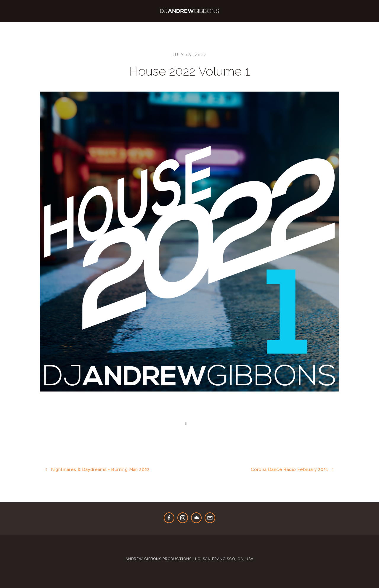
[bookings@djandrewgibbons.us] (210, 518)
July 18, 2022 (190, 55)
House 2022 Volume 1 (190, 71)
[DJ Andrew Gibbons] (196, 518)
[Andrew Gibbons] (169, 518)
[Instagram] (183, 518)
